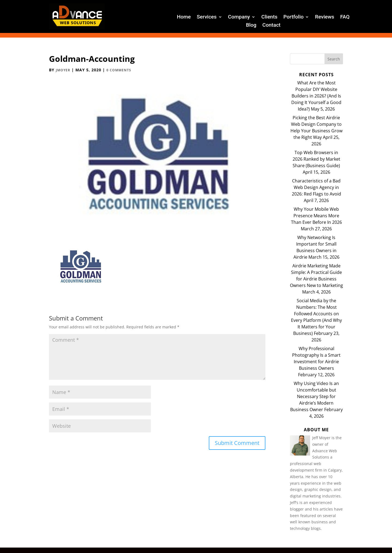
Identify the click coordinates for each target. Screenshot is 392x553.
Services (207, 17)
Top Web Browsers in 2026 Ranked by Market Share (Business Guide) (316, 159)
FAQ (345, 17)
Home (184, 17)
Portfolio (293, 17)
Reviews (324, 17)
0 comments (119, 70)
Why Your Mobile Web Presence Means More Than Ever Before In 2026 (316, 216)
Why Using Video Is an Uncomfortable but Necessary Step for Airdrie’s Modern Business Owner (315, 396)
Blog (251, 26)
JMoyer (63, 70)
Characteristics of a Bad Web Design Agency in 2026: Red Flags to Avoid (316, 187)
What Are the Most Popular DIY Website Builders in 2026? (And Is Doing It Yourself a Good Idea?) (316, 96)
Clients (269, 17)
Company (239, 17)
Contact (272, 26)
